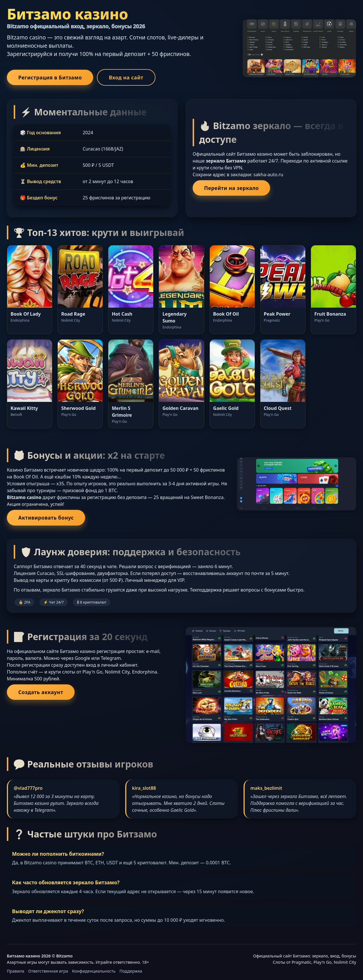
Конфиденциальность (94, 971)
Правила (16, 971)
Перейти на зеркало (231, 188)
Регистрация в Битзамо (50, 77)
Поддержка (131, 971)
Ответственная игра (48, 971)
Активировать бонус (46, 518)
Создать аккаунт (41, 692)
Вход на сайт (126, 77)
